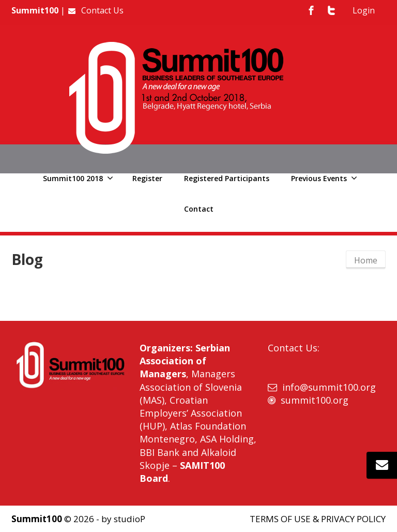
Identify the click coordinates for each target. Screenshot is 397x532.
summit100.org (315, 400)
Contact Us (95, 10)
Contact (199, 209)
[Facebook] (311, 10)
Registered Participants (227, 178)
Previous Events (324, 178)
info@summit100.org (329, 387)
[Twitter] (331, 10)
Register (147, 178)
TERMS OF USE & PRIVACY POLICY (318, 519)
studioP (129, 519)
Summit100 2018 (78, 178)
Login (364, 10)
